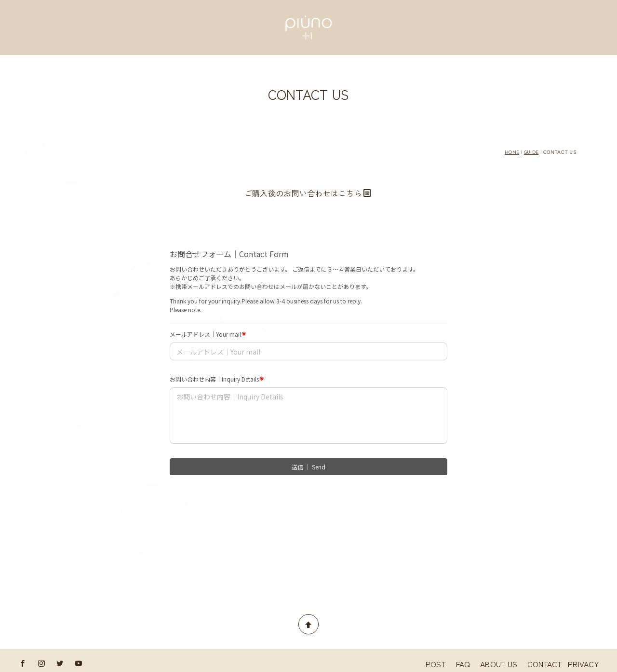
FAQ (467, 664)
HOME (512, 152)
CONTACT (545, 664)
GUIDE (531, 152)
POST (440, 664)
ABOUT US (503, 664)
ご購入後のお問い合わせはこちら (308, 193)
